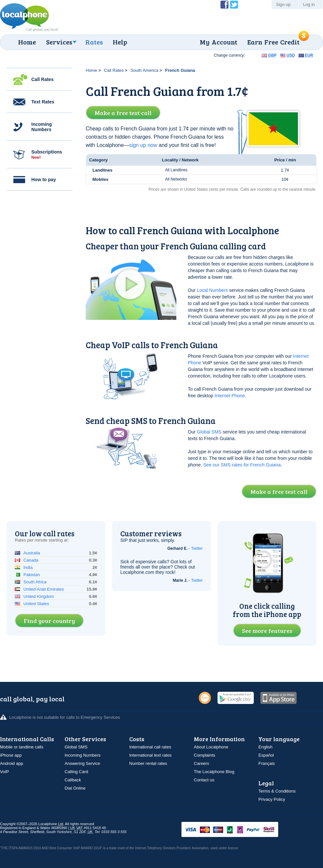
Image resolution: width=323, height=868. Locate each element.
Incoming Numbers (42, 127)
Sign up (283, 4)
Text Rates (43, 102)
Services (59, 42)
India (28, 567)
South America (145, 70)
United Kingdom (39, 596)
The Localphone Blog (214, 772)
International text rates (150, 755)
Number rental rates (148, 763)
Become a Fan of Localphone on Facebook (224, 5)
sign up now (143, 145)
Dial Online (75, 788)
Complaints (205, 755)
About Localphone (211, 747)
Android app (12, 763)
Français (267, 763)
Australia (32, 553)
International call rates (150, 747)
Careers (201, 763)
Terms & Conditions (277, 791)
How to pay (44, 180)
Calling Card (76, 772)
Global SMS (209, 432)
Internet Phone (230, 396)
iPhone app (11, 755)
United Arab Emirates (44, 589)
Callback (73, 780)
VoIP (4, 772)
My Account (219, 42)
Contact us (204, 780)
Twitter (197, 548)
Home (27, 42)
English (265, 747)
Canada (31, 560)
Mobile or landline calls (22, 747)
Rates (94, 42)
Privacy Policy (272, 799)
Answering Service (82, 763)
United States (36, 604)
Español (266, 755)
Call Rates (43, 79)
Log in (309, 4)
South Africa (35, 582)
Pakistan (32, 575)
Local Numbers (212, 290)
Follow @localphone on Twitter (234, 5)
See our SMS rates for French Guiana (242, 465)
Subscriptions (47, 154)
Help (120, 42)
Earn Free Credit (273, 42)
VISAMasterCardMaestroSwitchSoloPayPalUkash (239, 830)
